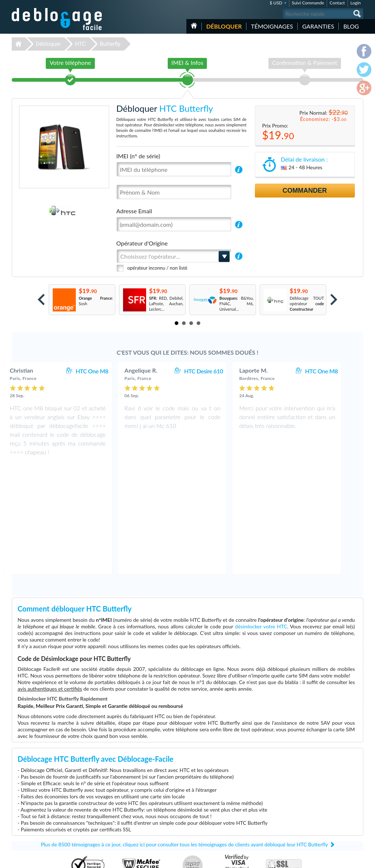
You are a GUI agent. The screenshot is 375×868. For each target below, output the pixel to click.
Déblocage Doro (134, 831)
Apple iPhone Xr (258, 815)
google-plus (358, 859)
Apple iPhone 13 (258, 798)
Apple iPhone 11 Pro (262, 826)
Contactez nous (322, 792)
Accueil (194, 26)
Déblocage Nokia (134, 820)
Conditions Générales (328, 797)
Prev (41, 300)
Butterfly (110, 44)
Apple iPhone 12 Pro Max (266, 793)
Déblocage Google (136, 826)
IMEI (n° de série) (138, 156)
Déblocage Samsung (137, 798)
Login (356, 3)
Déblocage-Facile (57, 19)
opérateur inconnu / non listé (157, 268)
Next (334, 300)
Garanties (318, 26)
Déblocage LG (132, 809)
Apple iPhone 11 (258, 809)
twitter (343, 859)
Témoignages (272, 26)
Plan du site (319, 808)
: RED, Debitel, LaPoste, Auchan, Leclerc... (166, 304)
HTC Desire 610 (219, 371)
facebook (328, 859)
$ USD (276, 3)
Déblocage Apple (134, 793)
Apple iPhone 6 (257, 804)
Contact (337, 3)
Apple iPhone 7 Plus (261, 831)
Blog (351, 26)
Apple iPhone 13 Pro (262, 820)
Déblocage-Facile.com (57, 787)
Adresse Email (134, 211)
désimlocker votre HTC (261, 516)
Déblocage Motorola (137, 804)
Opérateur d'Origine (142, 243)
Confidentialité (322, 803)
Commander (305, 191)
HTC (80, 44)
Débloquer (224, 26)
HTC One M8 (107, 371)
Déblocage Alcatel (135, 815)
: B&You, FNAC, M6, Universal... (237, 304)
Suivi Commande (308, 3)
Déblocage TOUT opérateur (307, 304)
